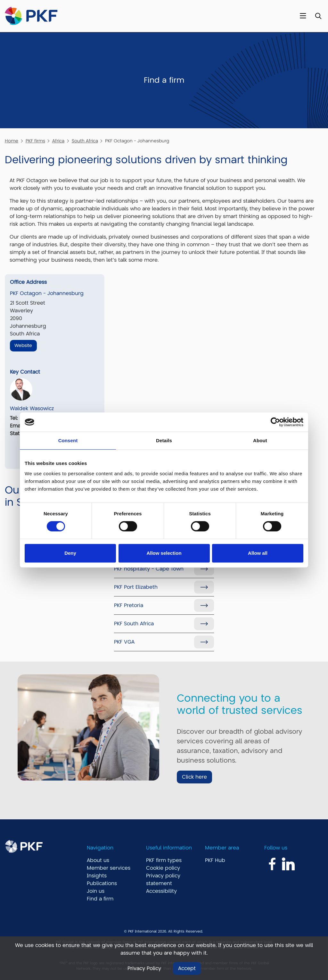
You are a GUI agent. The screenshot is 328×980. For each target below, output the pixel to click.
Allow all (258, 553)
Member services (109, 868)
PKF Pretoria (129, 605)
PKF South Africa (134, 624)
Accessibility (161, 891)
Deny (70, 553)
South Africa (85, 141)
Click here (194, 777)
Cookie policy (163, 868)
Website (23, 345)
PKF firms (35, 141)
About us (98, 860)
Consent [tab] (68, 440)
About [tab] (260, 440)
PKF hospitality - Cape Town (149, 569)
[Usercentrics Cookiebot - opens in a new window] (275, 422)
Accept (187, 968)
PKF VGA (124, 642)
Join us (96, 891)
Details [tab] (164, 440)
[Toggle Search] (318, 16)
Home (12, 141)
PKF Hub (215, 860)
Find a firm (100, 899)
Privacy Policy (144, 968)
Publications (102, 883)
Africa (58, 141)
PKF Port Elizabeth (136, 587)
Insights (97, 876)
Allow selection (164, 553)
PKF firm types (164, 860)
